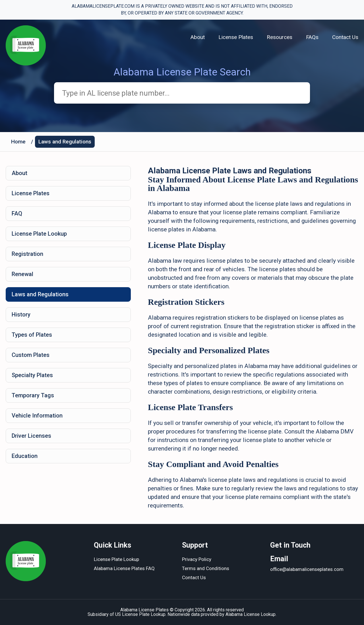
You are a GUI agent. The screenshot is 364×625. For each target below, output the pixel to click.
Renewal (22, 274)
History (21, 314)
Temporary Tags (33, 395)
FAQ (17, 213)
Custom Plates (31, 355)
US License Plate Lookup (140, 614)
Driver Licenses (31, 436)
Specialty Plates (32, 375)
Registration (27, 254)
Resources (280, 37)
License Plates (236, 37)
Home (18, 142)
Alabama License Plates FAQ (124, 568)
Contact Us (345, 37)
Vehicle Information (37, 416)
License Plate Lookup (39, 234)
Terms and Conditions (206, 568)
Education (25, 456)
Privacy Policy (197, 559)
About (198, 37)
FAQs (312, 37)
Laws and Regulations (65, 142)
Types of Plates (32, 335)
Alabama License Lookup (251, 614)
